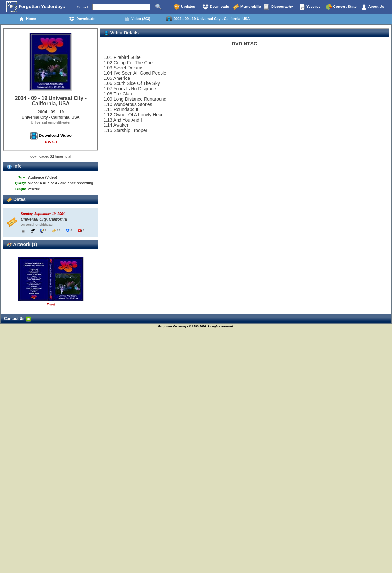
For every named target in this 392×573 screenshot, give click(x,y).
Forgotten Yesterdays (35, 7)
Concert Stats (341, 7)
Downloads (216, 7)
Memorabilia (247, 7)
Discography (278, 7)
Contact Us (17, 319)
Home (28, 19)
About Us (372, 7)
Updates (184, 7)
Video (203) (137, 19)
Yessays (310, 7)
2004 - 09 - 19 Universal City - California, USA (208, 19)
